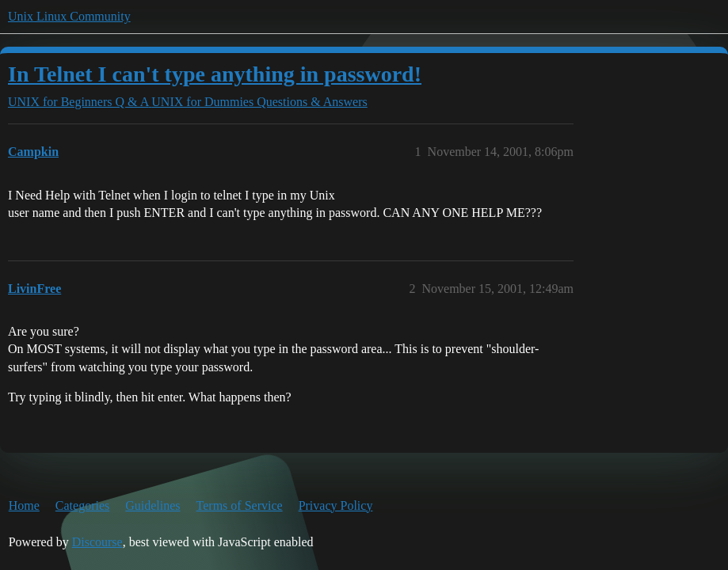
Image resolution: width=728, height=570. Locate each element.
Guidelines (152, 505)
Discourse (97, 542)
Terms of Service (240, 505)
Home (24, 505)
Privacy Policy (336, 505)
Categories (82, 505)
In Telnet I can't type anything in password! (215, 74)
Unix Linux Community (69, 16)
